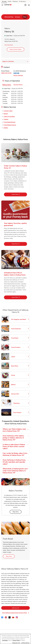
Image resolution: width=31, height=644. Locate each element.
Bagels (6, 114)
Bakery (18, 385)
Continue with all (25, 643)
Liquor (18, 357)
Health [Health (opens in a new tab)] (10, 1)
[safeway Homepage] (8, 5)
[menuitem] (9, 17)
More (25, 17)
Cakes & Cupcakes (9, 116)
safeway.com (21, 608)
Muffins (6, 128)
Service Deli (18, 394)
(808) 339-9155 (6, 73)
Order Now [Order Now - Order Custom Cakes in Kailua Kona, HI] (19, 194)
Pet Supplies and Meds (19, 319)
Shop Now (17, 512)
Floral (18, 375)
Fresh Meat (18, 338)
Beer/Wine (18, 366)
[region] (15, 639)
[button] (25, 5)
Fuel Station (21, 413)
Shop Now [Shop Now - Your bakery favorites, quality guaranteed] (19, 244)
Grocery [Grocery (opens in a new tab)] (4, 1)
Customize (5, 640)
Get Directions (9, 45)
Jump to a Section (15, 61)
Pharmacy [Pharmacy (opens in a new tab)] (15, 1)
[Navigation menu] (2, 5)
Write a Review (18, 75)
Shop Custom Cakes (16, 49)
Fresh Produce (18, 347)
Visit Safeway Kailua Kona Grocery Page (16, 613)
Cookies (6, 119)
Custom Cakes (8, 111)
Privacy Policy (16, 640)
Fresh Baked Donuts (10, 125)
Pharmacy (21, 403)
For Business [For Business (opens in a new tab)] (22, 1)
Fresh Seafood (18, 329)
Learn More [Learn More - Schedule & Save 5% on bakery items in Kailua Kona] (19, 297)
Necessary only (16, 643)
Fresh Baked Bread (9, 122)
